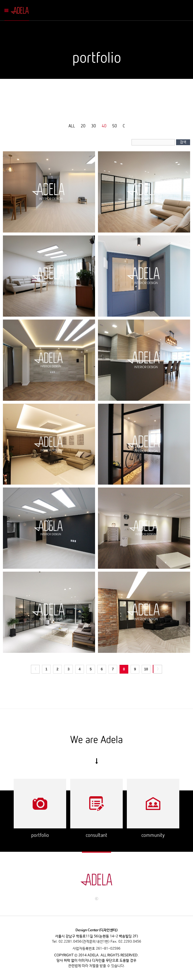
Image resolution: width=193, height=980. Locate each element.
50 (115, 126)
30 (94, 126)
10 (146, 669)
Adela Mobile (21, 10)
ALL (72, 126)
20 (83, 126)
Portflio (40, 804)
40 (104, 126)
